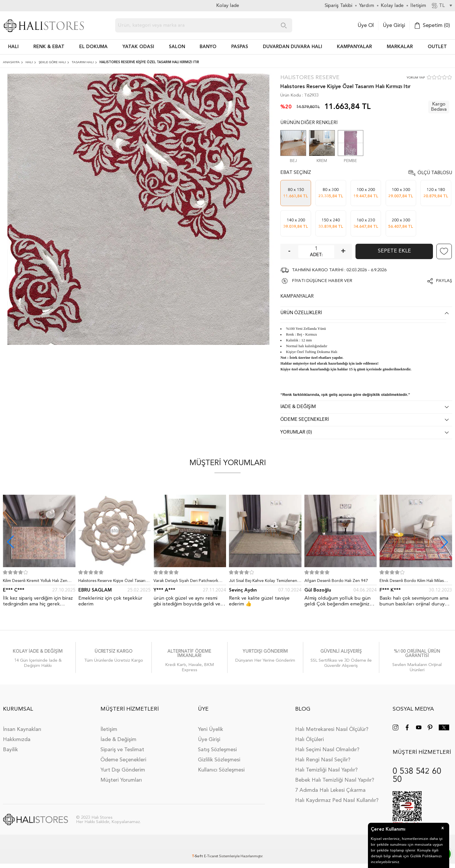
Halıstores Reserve (310, 78)
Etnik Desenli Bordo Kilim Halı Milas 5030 (412, 582)
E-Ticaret (211, 856)
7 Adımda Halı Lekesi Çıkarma (330, 790)
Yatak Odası (138, 47)
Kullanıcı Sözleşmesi (221, 770)
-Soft (198, 856)
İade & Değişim (118, 740)
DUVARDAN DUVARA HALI (292, 47)
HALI (13, 47)
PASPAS (240, 47)
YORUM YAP (416, 78)
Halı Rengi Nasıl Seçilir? (323, 760)
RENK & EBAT (49, 47)
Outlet (437, 47)
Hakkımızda (17, 740)
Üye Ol (366, 26)
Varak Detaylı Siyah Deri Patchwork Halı (186, 582)
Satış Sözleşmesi (217, 750)
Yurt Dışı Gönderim (123, 770)
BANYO (208, 47)
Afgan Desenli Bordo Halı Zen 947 (336, 581)
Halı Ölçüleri (309, 740)
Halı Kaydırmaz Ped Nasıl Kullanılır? (337, 800)
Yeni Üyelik (211, 729)
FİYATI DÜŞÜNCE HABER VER (322, 281)
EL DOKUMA (93, 47)
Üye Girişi (394, 26)
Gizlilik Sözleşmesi (219, 760)
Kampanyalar (354, 47)
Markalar (400, 47)
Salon (177, 47)
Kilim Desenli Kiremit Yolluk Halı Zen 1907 (35, 582)
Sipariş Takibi (338, 6)
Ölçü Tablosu (435, 173)
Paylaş (444, 281)
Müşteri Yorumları (121, 780)
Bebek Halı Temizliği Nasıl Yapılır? (335, 780)
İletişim (109, 729)
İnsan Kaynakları (22, 729)
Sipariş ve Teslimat (122, 750)
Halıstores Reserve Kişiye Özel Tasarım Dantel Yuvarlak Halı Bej (113, 582)
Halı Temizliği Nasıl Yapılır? (326, 770)
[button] (445, 542)
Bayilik (10, 750)
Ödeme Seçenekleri (123, 760)
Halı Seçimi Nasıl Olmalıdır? (327, 750)
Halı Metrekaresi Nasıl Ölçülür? (332, 729)
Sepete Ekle (394, 251)
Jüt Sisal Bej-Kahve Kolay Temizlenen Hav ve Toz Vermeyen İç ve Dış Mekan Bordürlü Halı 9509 (264, 582)
